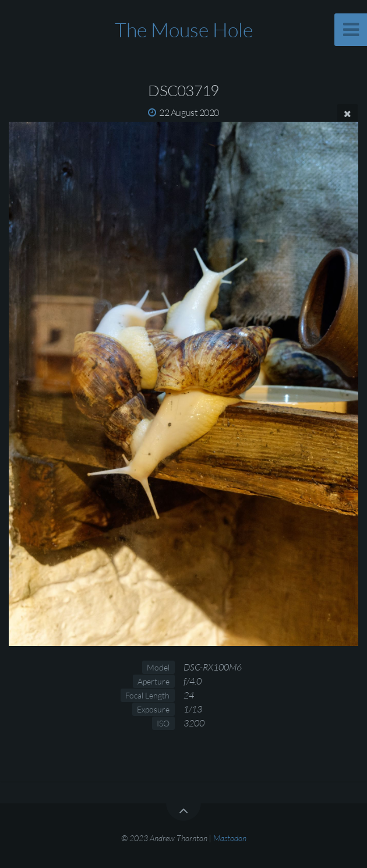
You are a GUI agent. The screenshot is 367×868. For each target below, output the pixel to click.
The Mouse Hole (184, 30)
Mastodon (230, 838)
